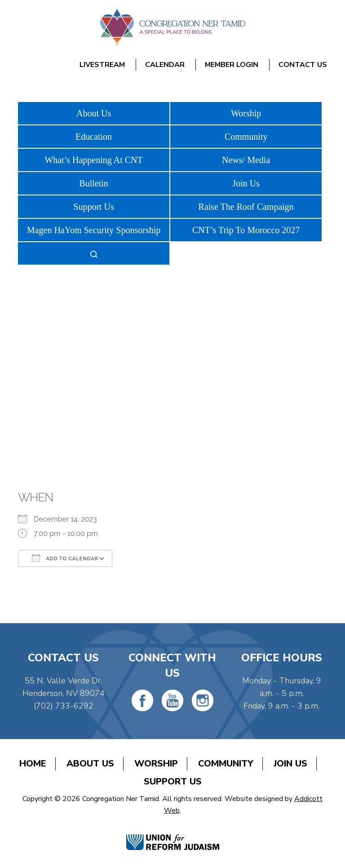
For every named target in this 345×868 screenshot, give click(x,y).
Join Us (246, 183)
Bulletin (93, 183)
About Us (94, 113)
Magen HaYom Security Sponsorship (94, 230)
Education (94, 137)
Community (246, 137)
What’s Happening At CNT (93, 160)
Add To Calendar (65, 558)
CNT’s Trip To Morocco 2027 (246, 230)
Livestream (102, 65)
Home (33, 764)
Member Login (232, 65)
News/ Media (246, 160)
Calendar (165, 65)
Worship (246, 113)
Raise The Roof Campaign (246, 207)
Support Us (94, 207)
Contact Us (303, 65)
